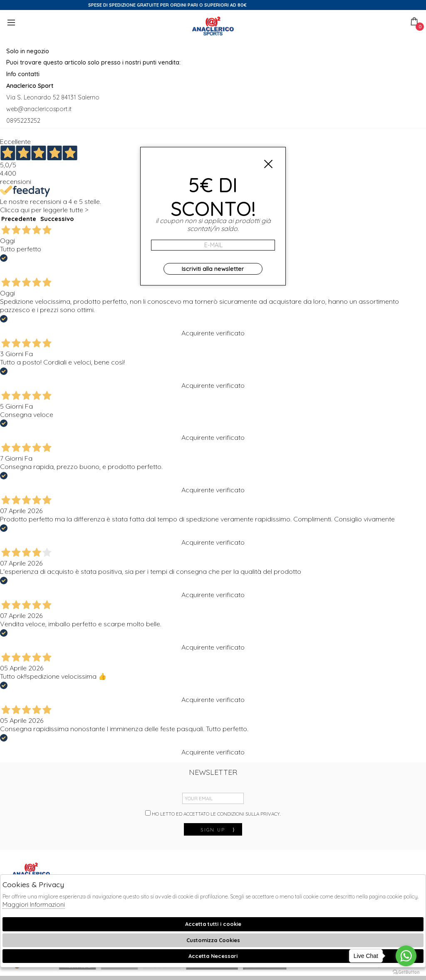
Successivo (57, 219)
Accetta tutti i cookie (213, 924)
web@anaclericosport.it (39, 109)
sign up (218, 830)
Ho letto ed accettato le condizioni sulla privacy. (213, 814)
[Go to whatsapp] (406, 956)
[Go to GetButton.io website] (406, 972)
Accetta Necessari (213, 956)
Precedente (19, 219)
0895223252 (23, 121)
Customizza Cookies (213, 940)
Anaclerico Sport (213, 26)
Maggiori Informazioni (34, 904)
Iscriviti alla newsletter (213, 269)
